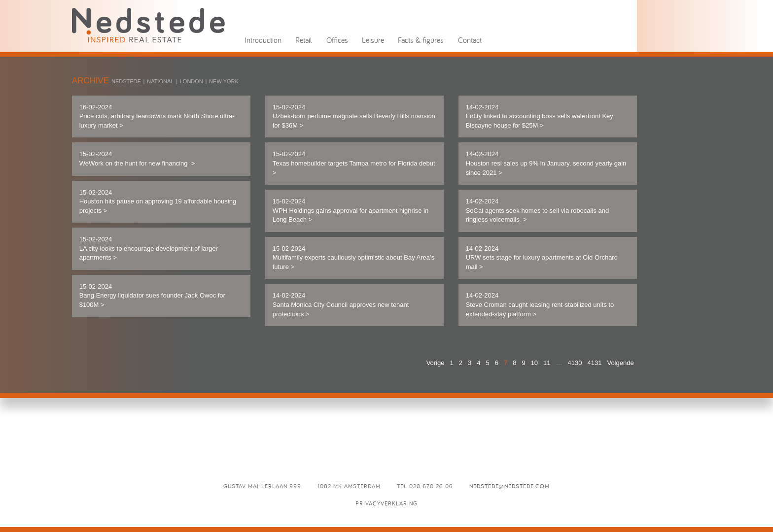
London (192, 81)
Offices (337, 40)
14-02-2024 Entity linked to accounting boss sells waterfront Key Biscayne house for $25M (540, 116)
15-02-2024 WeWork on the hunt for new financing (137, 159)
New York (224, 81)
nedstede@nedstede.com (509, 486)
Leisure (373, 40)
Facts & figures (421, 40)
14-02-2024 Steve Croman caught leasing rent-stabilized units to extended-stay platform (540, 304)
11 (547, 363)
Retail (304, 40)
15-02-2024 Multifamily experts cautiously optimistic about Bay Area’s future (354, 258)
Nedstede (126, 81)
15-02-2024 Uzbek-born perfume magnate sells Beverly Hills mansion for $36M (354, 116)
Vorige (436, 363)
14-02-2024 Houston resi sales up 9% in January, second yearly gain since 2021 (546, 163)
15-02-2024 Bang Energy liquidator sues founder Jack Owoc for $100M (152, 296)
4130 (575, 363)
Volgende (620, 363)
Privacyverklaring (386, 503)
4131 (595, 363)
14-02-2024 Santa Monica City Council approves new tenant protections (341, 304)
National (160, 81)
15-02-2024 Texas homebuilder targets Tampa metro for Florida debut (354, 163)
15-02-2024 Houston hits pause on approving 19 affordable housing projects (158, 201)
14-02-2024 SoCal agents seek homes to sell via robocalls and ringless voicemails (538, 210)
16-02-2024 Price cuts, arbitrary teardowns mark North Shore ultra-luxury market (157, 116)
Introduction (263, 40)
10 (534, 363)
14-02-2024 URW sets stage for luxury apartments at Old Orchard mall (542, 258)
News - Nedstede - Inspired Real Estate (148, 25)
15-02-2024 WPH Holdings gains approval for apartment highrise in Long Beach (351, 210)
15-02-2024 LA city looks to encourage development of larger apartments (149, 248)
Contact (470, 40)
